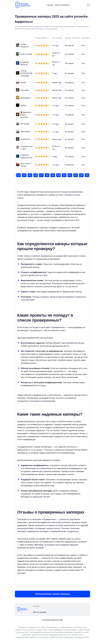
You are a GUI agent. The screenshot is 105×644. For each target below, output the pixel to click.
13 (18, 175)
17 (41, 175)
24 (81, 175)
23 (76, 175)
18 (47, 175)
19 (53, 175)
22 (70, 175)
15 (30, 175)
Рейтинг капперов (62, 5)
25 (87, 175)
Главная (50, 5)
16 (36, 175)
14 (24, 175)
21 (64, 175)
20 (59, 175)
